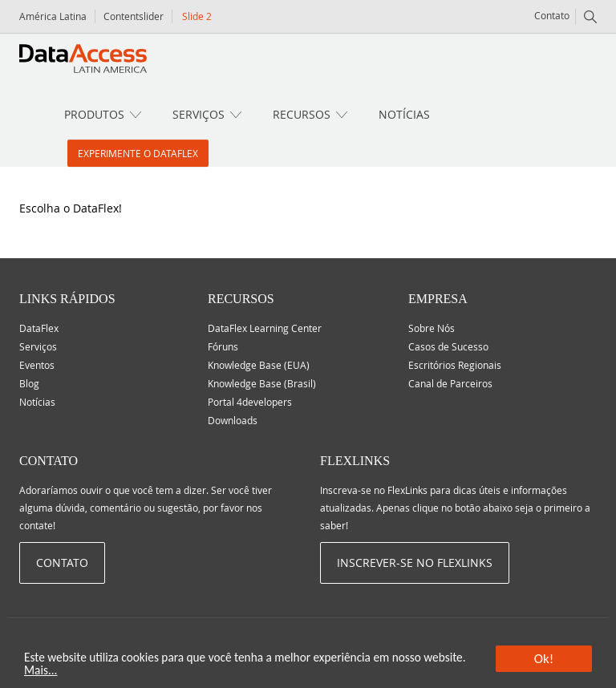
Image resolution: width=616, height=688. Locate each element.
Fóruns (223, 346)
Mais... (41, 671)
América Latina (53, 16)
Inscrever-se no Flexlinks (415, 563)
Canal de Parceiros (450, 383)
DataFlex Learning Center (265, 328)
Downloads (233, 420)
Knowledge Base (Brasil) (262, 383)
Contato (552, 15)
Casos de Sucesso (448, 346)
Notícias (404, 114)
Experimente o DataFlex (138, 153)
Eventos (37, 365)
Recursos (302, 114)
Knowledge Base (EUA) (259, 365)
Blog (29, 383)
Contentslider (134, 16)
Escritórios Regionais (455, 365)
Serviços (199, 114)
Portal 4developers (250, 402)
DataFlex (39, 328)
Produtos (94, 114)
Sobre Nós (432, 328)
